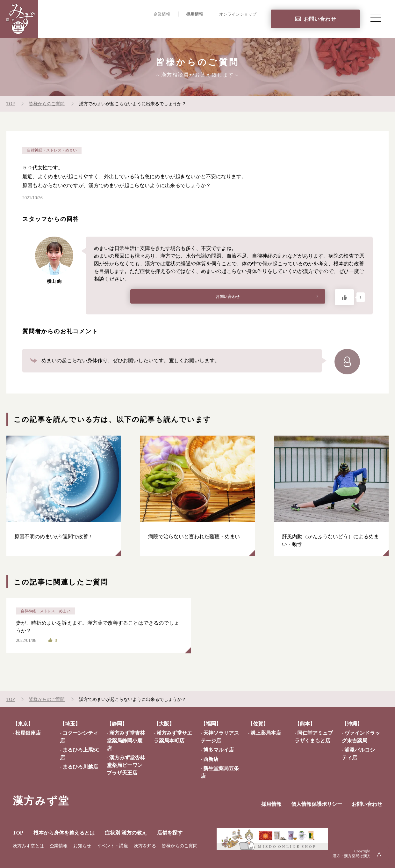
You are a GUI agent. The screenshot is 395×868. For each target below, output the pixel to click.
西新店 (211, 759)
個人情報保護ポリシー (317, 804)
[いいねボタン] (344, 297)
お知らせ (82, 846)
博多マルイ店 (219, 750)
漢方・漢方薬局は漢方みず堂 (357, 856)
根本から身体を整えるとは (136, 27)
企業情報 (162, 14)
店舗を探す (243, 27)
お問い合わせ (320, 19)
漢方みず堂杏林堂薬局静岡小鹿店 (126, 741)
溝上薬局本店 (266, 733)
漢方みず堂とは (28, 846)
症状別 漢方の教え (199, 27)
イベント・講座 (112, 846)
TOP (89, 27)
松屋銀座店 (28, 733)
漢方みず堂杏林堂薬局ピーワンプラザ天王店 (126, 765)
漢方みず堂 (41, 801)
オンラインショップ (238, 14)
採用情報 (195, 14)
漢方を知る (145, 846)
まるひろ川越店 (80, 767)
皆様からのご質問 (180, 846)
